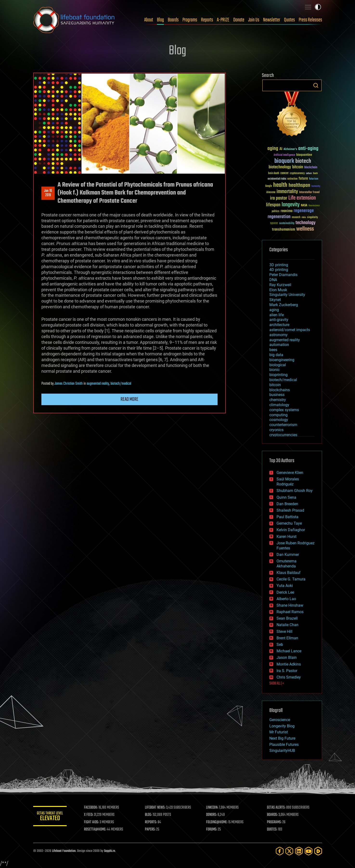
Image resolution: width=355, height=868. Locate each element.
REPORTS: (151, 822)
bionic (274, 370)
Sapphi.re (110, 851)
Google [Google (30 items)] (269, 186)
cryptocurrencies (283, 435)
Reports (207, 20)
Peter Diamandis (283, 275)
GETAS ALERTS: (276, 808)
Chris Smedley (289, 677)
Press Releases (310, 20)
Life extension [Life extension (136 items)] (302, 198)
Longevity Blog (282, 726)
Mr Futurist (279, 732)
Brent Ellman (287, 638)
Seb (280, 645)
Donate (239, 20)
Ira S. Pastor (287, 671)
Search (316, 85)
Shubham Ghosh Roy (295, 491)
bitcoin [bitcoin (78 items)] (298, 167)
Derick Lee (285, 592)
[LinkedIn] (299, 851)
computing (278, 415)
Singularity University (287, 295)
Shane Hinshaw (290, 605)
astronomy (278, 335)
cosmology (279, 420)
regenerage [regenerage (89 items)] (304, 211)
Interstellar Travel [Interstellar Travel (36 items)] (309, 192)
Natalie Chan (287, 625)
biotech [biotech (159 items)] (303, 161)
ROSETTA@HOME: (95, 830)
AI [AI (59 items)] (281, 149)
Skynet (275, 300)
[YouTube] (309, 851)
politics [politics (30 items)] (276, 211)
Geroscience (280, 720)
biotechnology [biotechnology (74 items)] (280, 167)
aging (274, 310)
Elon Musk (278, 290)
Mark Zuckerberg (284, 305)
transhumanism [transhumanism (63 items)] (284, 230)
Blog (160, 20)
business (277, 395)
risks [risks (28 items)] (304, 217)
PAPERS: (150, 830)
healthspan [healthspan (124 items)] (299, 186)
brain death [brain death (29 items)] (274, 173)
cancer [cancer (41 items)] (284, 173)
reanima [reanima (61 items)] (287, 211)
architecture (279, 325)
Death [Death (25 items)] (315, 173)
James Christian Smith (69, 384)
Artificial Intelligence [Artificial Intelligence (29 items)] (284, 155)
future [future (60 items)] (303, 179)
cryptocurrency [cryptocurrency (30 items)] (297, 173)
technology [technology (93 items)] (306, 223)
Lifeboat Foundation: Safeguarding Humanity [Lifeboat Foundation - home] (74, 20)
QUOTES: (272, 830)
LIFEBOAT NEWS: (155, 808)
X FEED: (89, 815)
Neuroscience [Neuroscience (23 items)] (314, 206)
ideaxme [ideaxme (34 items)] (271, 193)
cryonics (276, 430)
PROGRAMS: (274, 822)
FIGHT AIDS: (92, 822)
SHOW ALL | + (277, 684)
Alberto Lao (286, 599)
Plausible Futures (284, 745)
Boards (173, 20)
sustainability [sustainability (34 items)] (287, 224)
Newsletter (272, 20)
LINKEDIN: (212, 808)
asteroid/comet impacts (290, 330)
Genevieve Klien (290, 473)
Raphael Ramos (290, 612)
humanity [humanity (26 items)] (316, 186)
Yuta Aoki (285, 586)
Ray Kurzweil (280, 285)
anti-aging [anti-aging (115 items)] (308, 149)
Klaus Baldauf (289, 573)
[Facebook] (280, 851)
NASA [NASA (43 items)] (304, 206)
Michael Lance (289, 651)
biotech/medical (121, 384)
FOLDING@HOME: (217, 822)
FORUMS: (212, 830)
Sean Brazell (287, 618)
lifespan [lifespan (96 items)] (273, 205)
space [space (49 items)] (274, 223)
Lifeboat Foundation (64, 851)
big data (276, 355)
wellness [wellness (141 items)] (305, 229)
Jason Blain (287, 657)
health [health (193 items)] (280, 185)
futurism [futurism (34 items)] (314, 179)
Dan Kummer (288, 555)
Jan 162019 (48, 193)
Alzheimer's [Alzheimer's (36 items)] (290, 149)
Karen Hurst (287, 537)
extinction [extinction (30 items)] (292, 179)
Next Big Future (282, 738)
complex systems (284, 410)
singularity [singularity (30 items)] (313, 217)
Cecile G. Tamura (291, 579)
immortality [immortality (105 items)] (287, 192)
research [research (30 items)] (296, 217)
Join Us (254, 20)
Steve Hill (284, 632)
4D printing (279, 270)
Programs (190, 20)
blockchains (280, 390)
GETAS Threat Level (50, 817)
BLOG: (149, 815)
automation (279, 345)
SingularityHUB (282, 751)
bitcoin (275, 385)
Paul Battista (287, 517)
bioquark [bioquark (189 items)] (284, 161)
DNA (273, 280)
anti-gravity (279, 320)
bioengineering (282, 360)
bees (273, 350)
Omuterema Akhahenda (287, 564)
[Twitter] (289, 851)
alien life (277, 315)
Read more (129, 399)
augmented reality (98, 384)
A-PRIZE (223, 20)
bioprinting (278, 375)
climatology (279, 405)
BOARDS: (272, 815)
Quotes (289, 20)
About (149, 20)
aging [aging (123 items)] (273, 149)
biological (278, 365)
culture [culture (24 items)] (309, 173)
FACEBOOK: (91, 808)
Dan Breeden (287, 504)
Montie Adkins (289, 664)
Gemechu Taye (289, 523)
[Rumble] (318, 851)
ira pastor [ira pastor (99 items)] (279, 198)
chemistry (278, 400)
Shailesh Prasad (290, 510)
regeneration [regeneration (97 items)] (279, 217)
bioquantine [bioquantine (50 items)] (304, 155)
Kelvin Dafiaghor (291, 530)
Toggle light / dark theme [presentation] (318, 7)
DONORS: (211, 815)
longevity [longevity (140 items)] (291, 205)
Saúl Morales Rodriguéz (288, 482)
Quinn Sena (286, 497)
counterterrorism (283, 425)
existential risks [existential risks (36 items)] (277, 179)
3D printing (279, 265)
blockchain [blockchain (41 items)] (311, 168)
